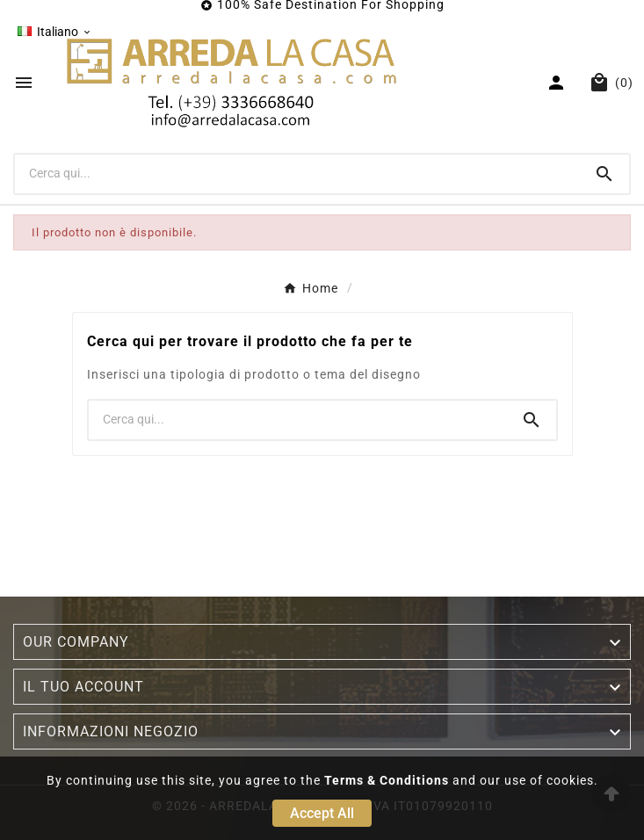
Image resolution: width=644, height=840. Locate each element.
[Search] (604, 174)
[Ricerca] (297, 173)
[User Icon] (558, 83)
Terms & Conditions (387, 780)
